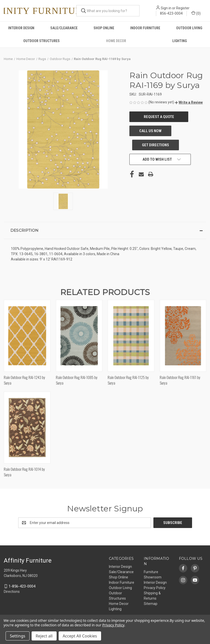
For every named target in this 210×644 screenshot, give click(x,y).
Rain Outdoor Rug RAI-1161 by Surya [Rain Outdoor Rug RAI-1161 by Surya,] (180, 380)
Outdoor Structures (41, 41)
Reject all (44, 636)
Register (183, 8)
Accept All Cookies (80, 636)
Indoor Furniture (145, 28)
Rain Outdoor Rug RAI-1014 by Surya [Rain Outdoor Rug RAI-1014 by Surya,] (24, 472)
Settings (18, 636)
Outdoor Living (189, 28)
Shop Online (104, 28)
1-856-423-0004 (22, 586)
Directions (12, 592)
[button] (189, 102)
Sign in (166, 8)
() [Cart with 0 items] (196, 13)
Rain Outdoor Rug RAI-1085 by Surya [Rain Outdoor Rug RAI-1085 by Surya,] (77, 380)
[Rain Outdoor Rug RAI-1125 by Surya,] (131, 336)
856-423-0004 (171, 13)
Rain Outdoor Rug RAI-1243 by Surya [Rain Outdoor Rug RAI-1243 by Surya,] (25, 380)
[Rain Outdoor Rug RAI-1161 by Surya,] (183, 336)
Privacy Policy (155, 588)
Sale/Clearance (64, 28)
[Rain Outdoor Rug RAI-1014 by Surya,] (27, 428)
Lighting (115, 609)
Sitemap (151, 604)
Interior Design (21, 28)
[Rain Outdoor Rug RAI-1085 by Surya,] (79, 336)
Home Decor (116, 41)
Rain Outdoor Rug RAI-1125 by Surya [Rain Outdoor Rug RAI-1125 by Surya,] (128, 380)
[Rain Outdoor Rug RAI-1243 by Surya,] (27, 336)
